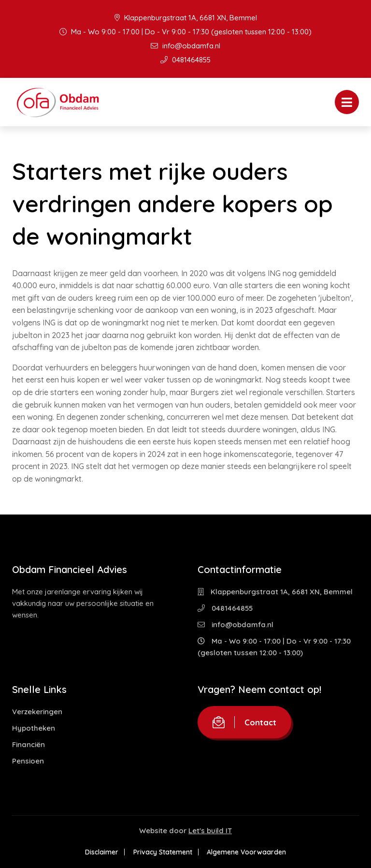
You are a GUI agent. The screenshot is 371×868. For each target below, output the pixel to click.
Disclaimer (100, 852)
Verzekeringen (37, 712)
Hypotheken (34, 728)
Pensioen (28, 761)
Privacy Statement (163, 852)
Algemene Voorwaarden (248, 852)
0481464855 (185, 60)
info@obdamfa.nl (185, 46)
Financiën (29, 744)
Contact (244, 722)
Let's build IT (210, 831)
